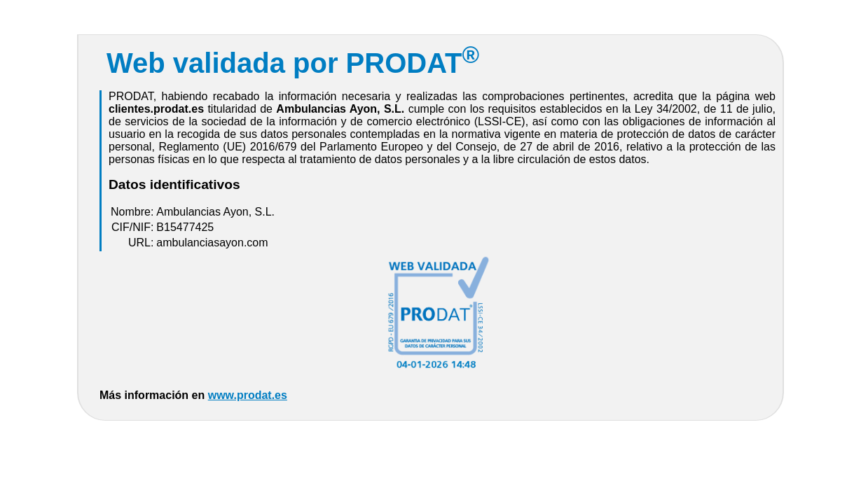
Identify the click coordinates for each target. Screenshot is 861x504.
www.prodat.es (248, 395)
